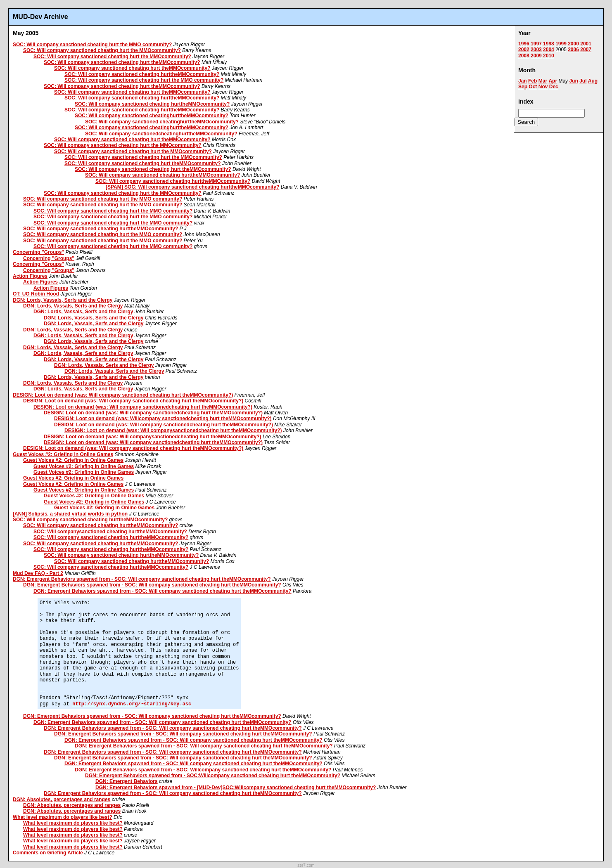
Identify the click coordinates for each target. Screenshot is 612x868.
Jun (573, 81)
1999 (561, 44)
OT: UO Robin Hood (36, 294)
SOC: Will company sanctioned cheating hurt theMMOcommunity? (122, 62)
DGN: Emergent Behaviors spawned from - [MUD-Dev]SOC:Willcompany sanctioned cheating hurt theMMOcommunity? (236, 788)
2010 (549, 56)
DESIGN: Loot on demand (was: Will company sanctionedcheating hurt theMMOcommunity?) (143, 407)
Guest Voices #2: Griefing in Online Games (63, 454)
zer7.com (306, 865)
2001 (586, 44)
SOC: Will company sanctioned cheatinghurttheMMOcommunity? (152, 116)
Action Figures (30, 276)
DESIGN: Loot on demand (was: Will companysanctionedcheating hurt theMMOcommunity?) (173, 430)
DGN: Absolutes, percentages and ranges (62, 799)
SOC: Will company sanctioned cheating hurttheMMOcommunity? (142, 74)
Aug (593, 81)
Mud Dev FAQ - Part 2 (38, 573)
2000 (573, 44)
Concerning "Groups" (38, 252)
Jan (523, 81)
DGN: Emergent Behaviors (127, 781)
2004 (549, 50)
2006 (573, 50)
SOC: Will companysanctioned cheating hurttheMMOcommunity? (110, 532)
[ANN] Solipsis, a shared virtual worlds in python (70, 514)
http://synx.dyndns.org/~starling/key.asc (132, 704)
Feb (533, 81)
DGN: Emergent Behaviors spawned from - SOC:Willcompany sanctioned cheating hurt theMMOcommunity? (213, 776)
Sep (523, 87)
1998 (549, 44)
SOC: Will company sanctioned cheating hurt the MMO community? (92, 45)
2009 (536, 56)
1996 (524, 44)
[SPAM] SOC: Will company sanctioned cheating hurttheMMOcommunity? (192, 187)
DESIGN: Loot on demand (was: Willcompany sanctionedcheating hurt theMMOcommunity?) (163, 419)
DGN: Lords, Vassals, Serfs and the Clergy (63, 300)
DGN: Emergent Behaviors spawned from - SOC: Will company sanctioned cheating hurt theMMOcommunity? (142, 579)
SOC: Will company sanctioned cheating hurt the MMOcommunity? (102, 50)
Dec (554, 87)
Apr (553, 81)
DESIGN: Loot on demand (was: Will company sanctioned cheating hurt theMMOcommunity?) (123, 395)
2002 (524, 50)
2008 (524, 56)
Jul (583, 81)
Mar (543, 81)
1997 (536, 44)
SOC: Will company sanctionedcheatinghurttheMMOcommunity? (161, 134)
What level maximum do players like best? (63, 817)
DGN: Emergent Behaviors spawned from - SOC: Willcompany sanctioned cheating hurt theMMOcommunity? (203, 770)
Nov (543, 87)
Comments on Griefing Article (48, 853)
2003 (536, 50)
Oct (533, 87)
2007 (586, 50)
